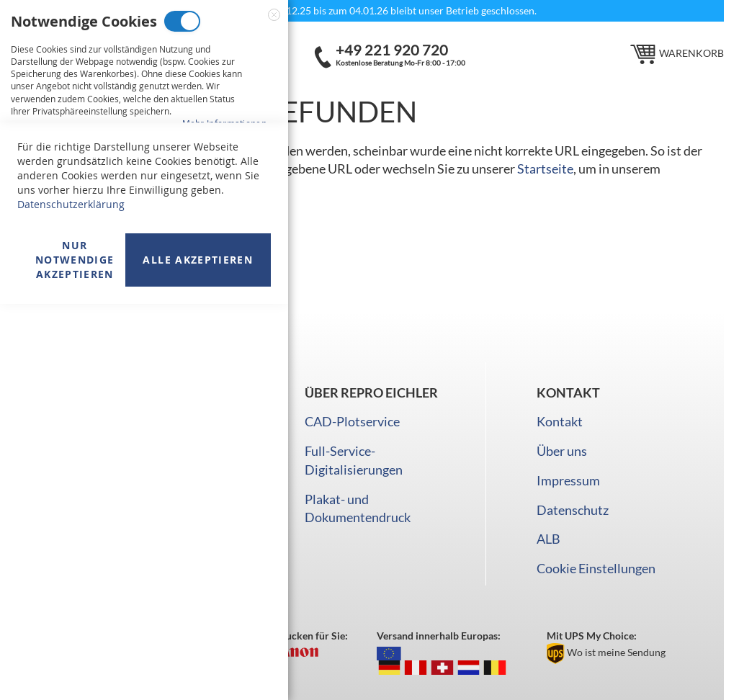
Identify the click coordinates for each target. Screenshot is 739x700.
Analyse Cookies (151, 345)
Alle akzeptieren (198, 656)
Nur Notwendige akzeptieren (75, 656)
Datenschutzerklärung (71, 600)
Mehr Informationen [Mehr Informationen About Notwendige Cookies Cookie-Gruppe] (224, 123)
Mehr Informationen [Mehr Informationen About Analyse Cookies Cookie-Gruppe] (224, 435)
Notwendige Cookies (182, 21)
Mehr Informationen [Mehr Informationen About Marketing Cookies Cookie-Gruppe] (224, 285)
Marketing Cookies (169, 183)
